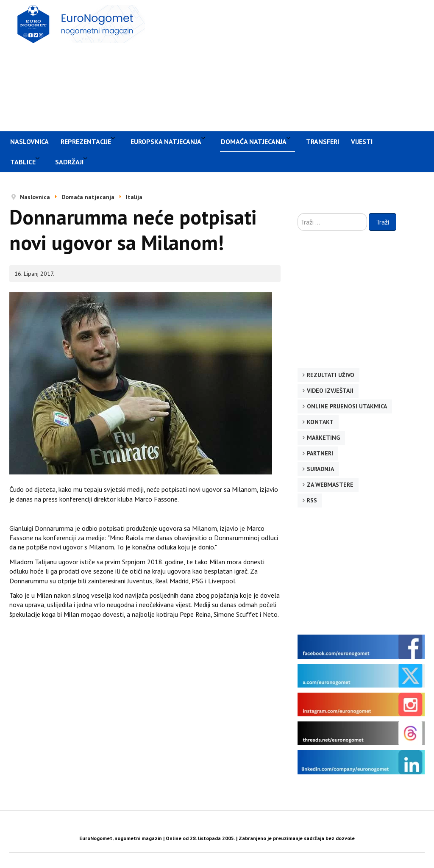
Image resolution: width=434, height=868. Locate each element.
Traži (383, 222)
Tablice (23, 162)
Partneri (320, 453)
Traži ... (298, 213)
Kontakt (320, 422)
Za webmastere (330, 485)
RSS (312, 500)
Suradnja (320, 469)
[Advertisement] (294, 64)
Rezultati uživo (331, 375)
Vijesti (362, 141)
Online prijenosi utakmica (347, 406)
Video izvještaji (330, 391)
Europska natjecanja (166, 141)
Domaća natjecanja (254, 141)
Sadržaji (69, 162)
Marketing (323, 438)
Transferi (323, 141)
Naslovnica (29, 141)
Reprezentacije (86, 141)
